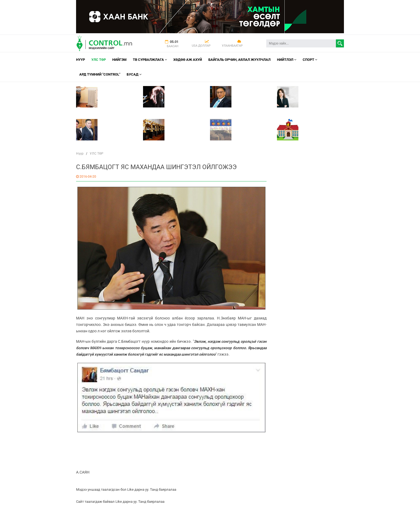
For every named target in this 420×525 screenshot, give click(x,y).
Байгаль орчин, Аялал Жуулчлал (239, 60)
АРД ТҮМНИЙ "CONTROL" (100, 74)
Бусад (134, 74)
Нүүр (80, 60)
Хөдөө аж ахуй (188, 60)
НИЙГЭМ (119, 60)
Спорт (310, 60)
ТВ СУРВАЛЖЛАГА (150, 60)
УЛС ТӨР (99, 60)
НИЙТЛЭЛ (287, 60)
